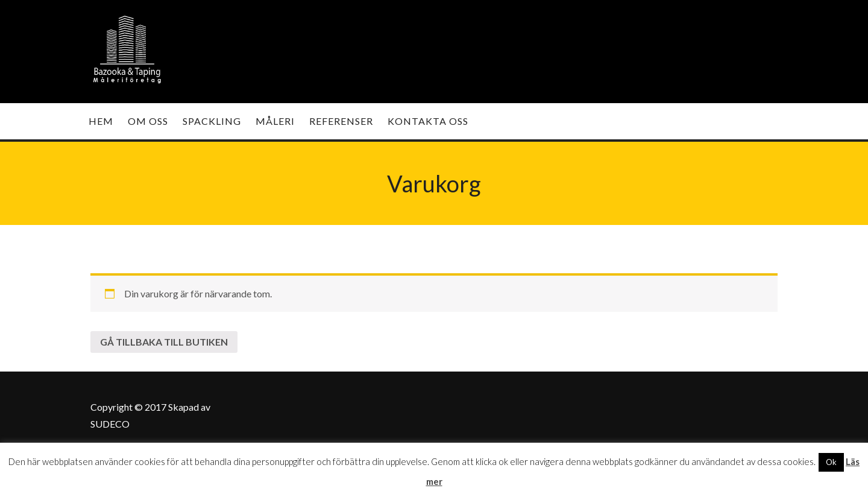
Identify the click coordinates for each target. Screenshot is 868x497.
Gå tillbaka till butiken (164, 342)
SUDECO (110, 424)
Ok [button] (831, 462)
